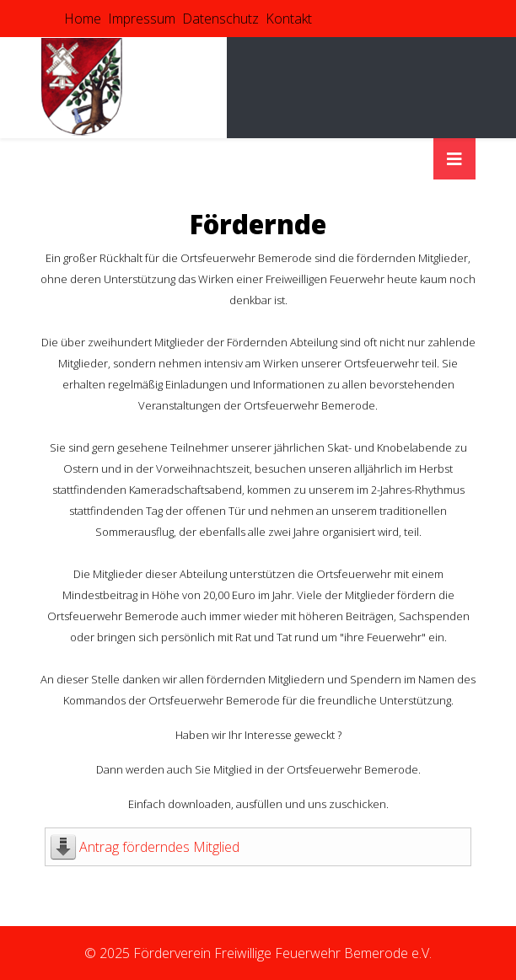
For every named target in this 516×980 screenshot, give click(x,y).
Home (83, 19)
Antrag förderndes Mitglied (159, 847)
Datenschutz (220, 19)
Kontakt (289, 19)
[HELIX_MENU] (454, 159)
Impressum (142, 19)
